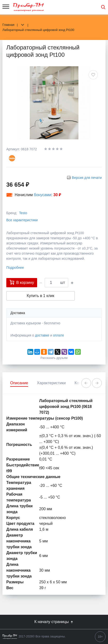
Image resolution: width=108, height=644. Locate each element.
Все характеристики (22, 220)
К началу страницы (54, 622)
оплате (58, 335)
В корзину (22, 282)
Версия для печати (87, 178)
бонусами (43, 195)
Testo (23, 213)
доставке (42, 335)
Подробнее (15, 268)
